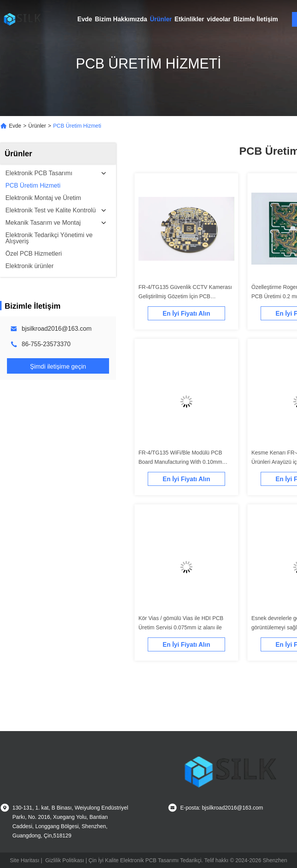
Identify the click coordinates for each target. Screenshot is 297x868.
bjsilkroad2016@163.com (57, 329)
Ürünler (161, 19)
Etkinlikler (189, 19)
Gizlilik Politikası (65, 860)
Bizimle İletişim (256, 19)
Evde (85, 19)
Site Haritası (24, 860)
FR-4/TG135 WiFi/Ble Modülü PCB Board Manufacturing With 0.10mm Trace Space (180, 462)
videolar (219, 19)
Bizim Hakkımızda (121, 19)
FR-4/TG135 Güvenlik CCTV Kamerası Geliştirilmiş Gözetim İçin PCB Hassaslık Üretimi (185, 296)
